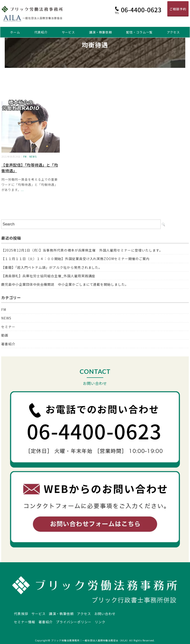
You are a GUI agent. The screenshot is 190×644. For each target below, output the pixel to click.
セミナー (8, 327)
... (22, 190)
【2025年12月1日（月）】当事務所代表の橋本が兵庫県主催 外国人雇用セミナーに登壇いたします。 (82, 250)
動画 (5, 335)
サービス (68, 32)
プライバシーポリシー (74, 622)
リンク (100, 622)
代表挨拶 (21, 614)
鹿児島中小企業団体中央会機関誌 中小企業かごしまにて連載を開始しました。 (65, 284)
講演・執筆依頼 (101, 32)
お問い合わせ (105, 614)
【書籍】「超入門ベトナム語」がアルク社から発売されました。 (52, 267)
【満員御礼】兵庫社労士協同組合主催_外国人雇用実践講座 (48, 276)
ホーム (15, 32)
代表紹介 (41, 32)
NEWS (33, 157)
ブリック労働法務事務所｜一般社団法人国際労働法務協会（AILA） (90, 640)
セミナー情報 (25, 622)
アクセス (173, 32)
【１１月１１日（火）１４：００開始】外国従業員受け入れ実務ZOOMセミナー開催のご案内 (75, 259)
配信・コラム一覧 (139, 32)
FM (25, 157)
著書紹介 (8, 344)
